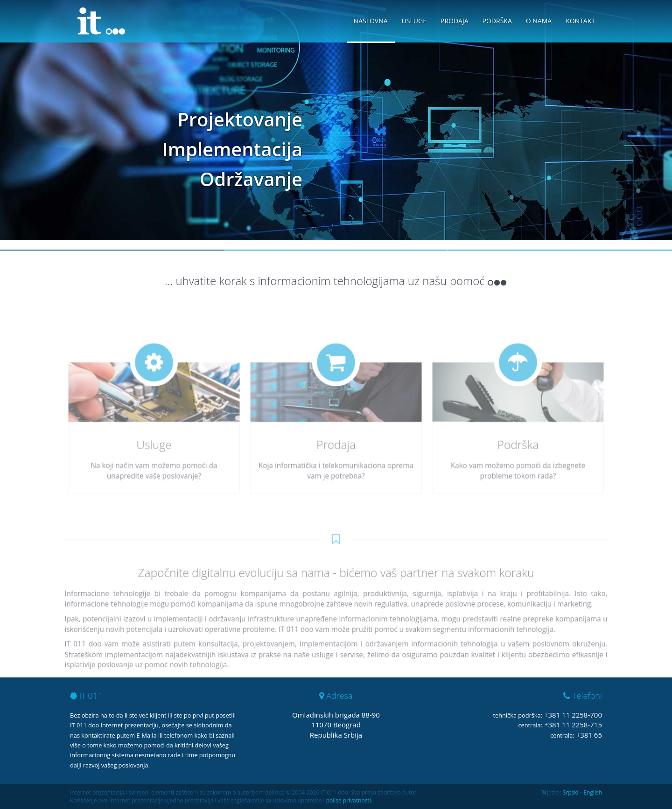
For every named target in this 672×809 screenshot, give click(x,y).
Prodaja (455, 21)
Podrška (497, 21)
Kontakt (580, 21)
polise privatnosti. (349, 800)
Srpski (571, 792)
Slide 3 (560, 250)
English (593, 792)
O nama (539, 21)
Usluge (414, 21)
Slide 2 (336, 250)
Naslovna (371, 21)
